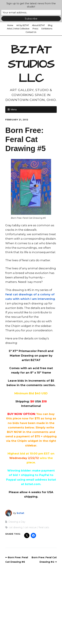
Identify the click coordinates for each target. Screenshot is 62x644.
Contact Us (31, 32)
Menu (14, 109)
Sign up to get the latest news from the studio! (31, 5)
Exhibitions (47, 29)
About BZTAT (38, 25)
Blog (50, 25)
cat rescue (31, 527)
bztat (21, 513)
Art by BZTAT (23, 25)
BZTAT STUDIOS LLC (31, 64)
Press (35, 29)
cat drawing (16, 527)
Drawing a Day (17, 522)
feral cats (44, 527)
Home (10, 25)
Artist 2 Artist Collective (18, 29)
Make (22, 632)
